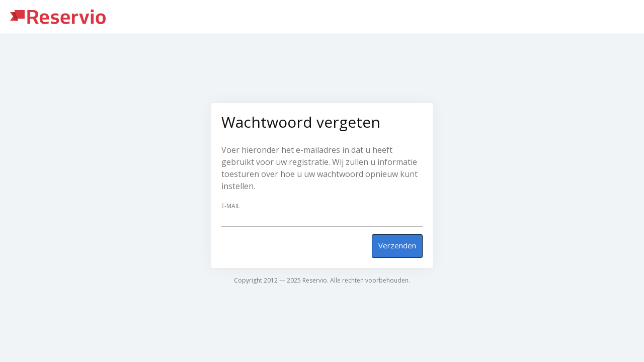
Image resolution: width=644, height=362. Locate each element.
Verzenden (397, 245)
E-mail (231, 206)
